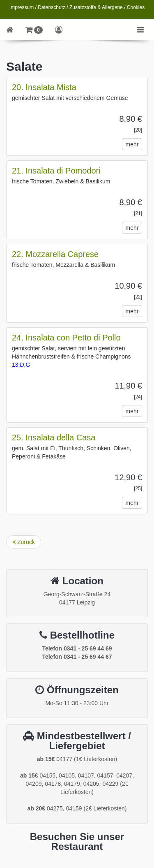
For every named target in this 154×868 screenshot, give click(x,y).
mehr (132, 144)
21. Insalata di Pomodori (56, 171)
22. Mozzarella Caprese (55, 254)
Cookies (136, 7)
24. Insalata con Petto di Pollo (66, 338)
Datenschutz (52, 7)
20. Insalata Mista (44, 87)
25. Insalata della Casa (54, 437)
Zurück (24, 542)
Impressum (22, 7)
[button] (34, 30)
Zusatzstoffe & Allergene (96, 7)
